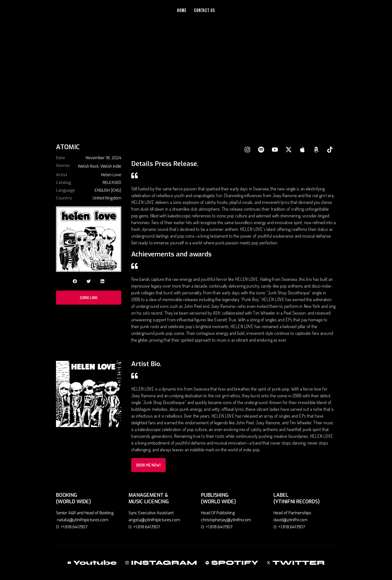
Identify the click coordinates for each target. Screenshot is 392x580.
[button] (75, 281)
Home (182, 11)
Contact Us (205, 11)
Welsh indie (111, 166)
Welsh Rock (88, 166)
